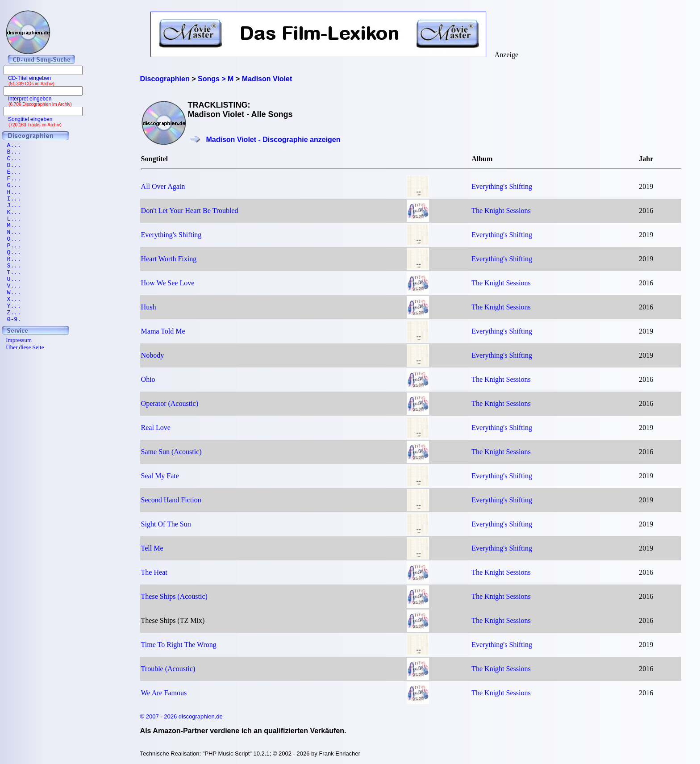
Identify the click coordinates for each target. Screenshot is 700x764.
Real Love (156, 428)
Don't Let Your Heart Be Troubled (190, 211)
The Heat (154, 572)
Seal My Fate (160, 476)
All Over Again (163, 186)
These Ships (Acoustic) (174, 596)
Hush (149, 307)
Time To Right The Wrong (179, 645)
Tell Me (152, 548)
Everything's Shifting (502, 186)
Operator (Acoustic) (170, 403)
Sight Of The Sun (166, 524)
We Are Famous (164, 693)
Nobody (153, 355)
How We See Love (168, 283)
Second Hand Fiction (171, 500)
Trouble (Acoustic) (168, 669)
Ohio (148, 379)
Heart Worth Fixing (169, 259)
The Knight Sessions (501, 211)
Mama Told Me (163, 331)
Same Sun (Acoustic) (171, 452)
